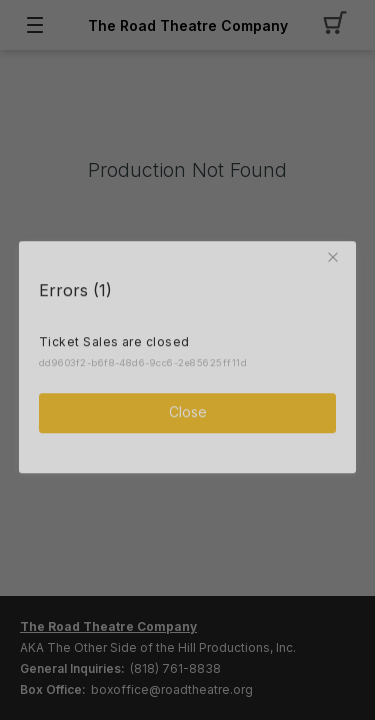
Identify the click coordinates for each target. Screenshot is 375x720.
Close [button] (188, 409)
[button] (336, 255)
